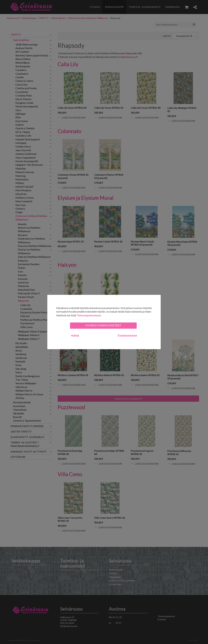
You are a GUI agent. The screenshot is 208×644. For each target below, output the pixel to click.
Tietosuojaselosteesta (89, 315)
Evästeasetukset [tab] (127, 336)
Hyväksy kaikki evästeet (103, 326)
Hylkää (75, 336)
